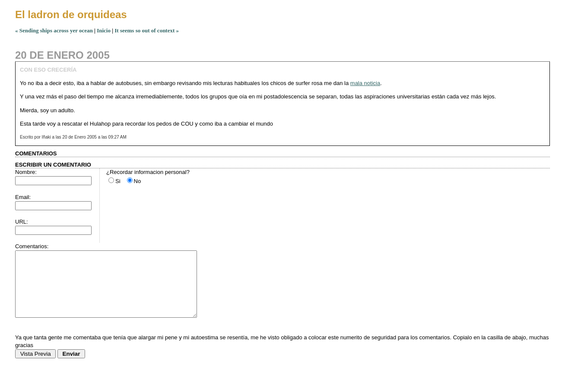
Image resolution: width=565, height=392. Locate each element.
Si (118, 181)
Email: (23, 197)
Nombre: (26, 172)
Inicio (104, 30)
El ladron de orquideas (71, 14)
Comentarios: (32, 246)
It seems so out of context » (147, 30)
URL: (22, 222)
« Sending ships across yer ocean (54, 30)
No (138, 181)
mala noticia (365, 83)
